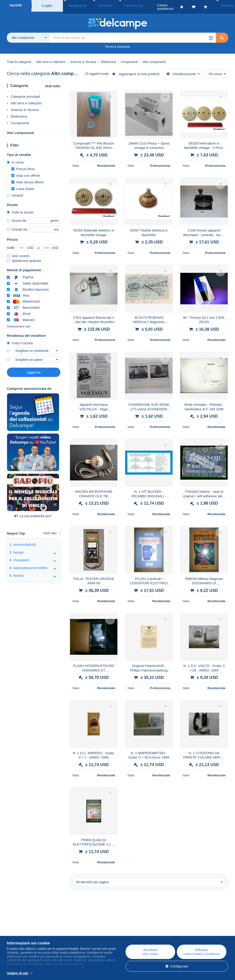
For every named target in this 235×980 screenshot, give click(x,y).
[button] (211, 34)
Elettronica (17, 113)
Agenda (71, 933)
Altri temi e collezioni (24, 100)
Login (47, 5)
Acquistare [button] (76, 5)
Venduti (15, 192)
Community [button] (121, 5)
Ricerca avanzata (117, 43)
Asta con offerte (26, 172)
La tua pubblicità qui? (33, 512)
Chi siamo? (15, 928)
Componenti (18, 120)
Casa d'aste (23, 185)
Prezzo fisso (23, 165)
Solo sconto (18, 252)
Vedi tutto (53, 83)
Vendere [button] (98, 5)
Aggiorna (34, 369)
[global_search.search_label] (133, 34)
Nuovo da (17, 217)
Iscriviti (16, 5)
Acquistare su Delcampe (143, 933)
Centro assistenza (138, 928)
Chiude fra (17, 226)
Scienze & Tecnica (23, 106)
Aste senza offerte (28, 179)
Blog (71, 928)
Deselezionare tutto (19, 323)
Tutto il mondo (20, 340)
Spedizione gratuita (24, 257)
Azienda (15, 933)
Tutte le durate (20, 209)
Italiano (224, 5)
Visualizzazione (181, 70)
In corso (15, 159)
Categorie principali (23, 93)
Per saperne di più (101, 973)
